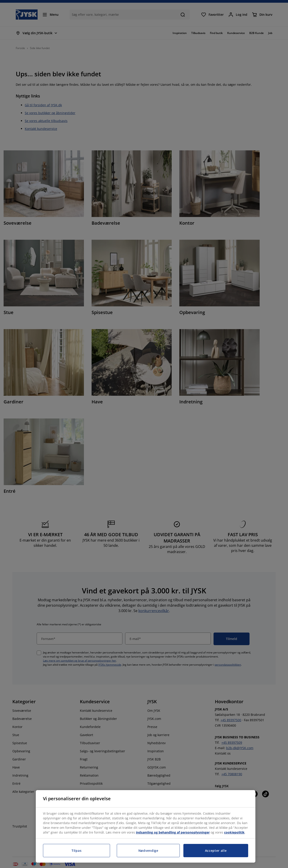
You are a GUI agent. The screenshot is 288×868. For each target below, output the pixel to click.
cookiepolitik (234, 832)
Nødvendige (148, 851)
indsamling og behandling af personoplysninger (173, 832)
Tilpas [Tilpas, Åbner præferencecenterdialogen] (76, 851)
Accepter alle (216, 851)
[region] (146, 826)
